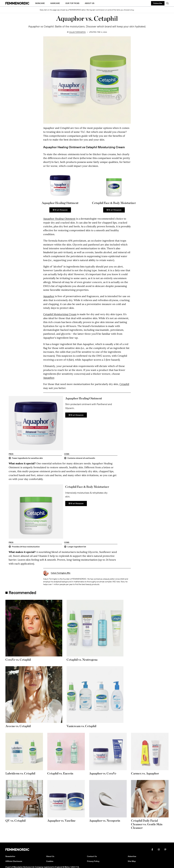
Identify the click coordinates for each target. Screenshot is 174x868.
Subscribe (158, 3)
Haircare (55, 3)
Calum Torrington (77, 32)
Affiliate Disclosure (14, 861)
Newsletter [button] (10, 856)
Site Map (132, 861)
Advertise (132, 856)
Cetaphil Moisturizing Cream (60, 314)
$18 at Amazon (60, 210)
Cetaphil (124, 384)
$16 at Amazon (114, 210)
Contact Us (92, 856)
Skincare (40, 3)
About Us (90, 3)
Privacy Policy (93, 861)
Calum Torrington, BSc (61, 573)
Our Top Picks (72, 3)
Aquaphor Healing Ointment (59, 219)
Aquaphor (49, 296)
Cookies (50, 861)
